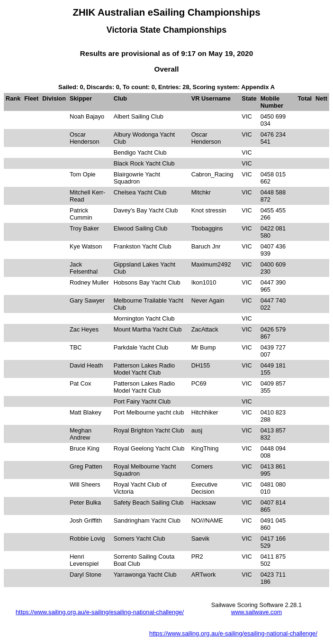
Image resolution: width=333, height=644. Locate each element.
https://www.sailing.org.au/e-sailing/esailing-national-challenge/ (100, 612)
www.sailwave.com (256, 612)
